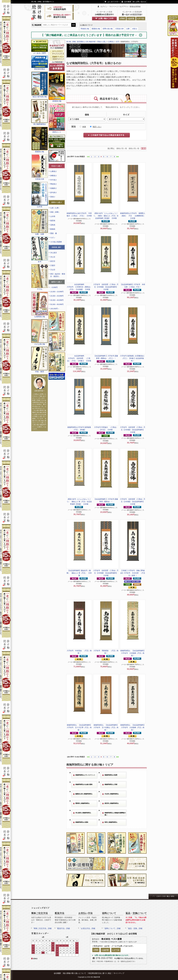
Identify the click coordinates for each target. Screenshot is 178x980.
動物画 (53, 229)
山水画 (53, 216)
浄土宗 (53, 257)
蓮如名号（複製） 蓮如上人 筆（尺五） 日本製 (79, 573)
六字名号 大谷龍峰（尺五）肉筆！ (133, 653)
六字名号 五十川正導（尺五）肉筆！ (79, 727)
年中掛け (54, 180)
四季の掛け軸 (108, 29)
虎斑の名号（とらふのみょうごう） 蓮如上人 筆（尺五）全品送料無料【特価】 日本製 (79, 502)
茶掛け (53, 197)
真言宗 (53, 261)
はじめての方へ (114, 2)
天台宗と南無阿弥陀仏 (112, 794)
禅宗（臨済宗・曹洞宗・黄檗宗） (58, 275)
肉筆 (84, 127)
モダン (53, 238)
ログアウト (124, 7)
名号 (118, 42)
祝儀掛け (54, 188)
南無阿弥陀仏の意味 (82, 822)
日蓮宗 (53, 265)
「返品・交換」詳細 (134, 928)
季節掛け (54, 184)
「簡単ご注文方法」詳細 (42, 928)
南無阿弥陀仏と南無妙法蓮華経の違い (115, 814)
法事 (128, 29)
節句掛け (54, 192)
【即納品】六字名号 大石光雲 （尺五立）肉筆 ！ (133, 573)
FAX (123, 18)
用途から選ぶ (102, 42)
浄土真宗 (54, 253)
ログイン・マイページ (109, 7)
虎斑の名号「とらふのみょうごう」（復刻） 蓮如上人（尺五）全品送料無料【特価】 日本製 (106, 216)
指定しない (97, 127)
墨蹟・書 (54, 233)
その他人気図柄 (56, 242)
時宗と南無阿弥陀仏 (111, 822)
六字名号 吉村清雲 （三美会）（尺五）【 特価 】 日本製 (79, 358)
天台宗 (53, 270)
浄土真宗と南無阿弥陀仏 (83, 813)
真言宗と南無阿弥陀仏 (112, 803)
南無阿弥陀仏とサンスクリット (85, 775)
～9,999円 (54, 287)
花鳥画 (53, 225)
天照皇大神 (119, 29)
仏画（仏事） (55, 208)
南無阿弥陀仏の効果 (111, 775)
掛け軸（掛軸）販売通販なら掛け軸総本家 (81, 42)
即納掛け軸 (85, 29)
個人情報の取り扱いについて (75, 973)
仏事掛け (54, 171)
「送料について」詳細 (112, 928)
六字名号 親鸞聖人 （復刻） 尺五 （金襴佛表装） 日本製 (133, 216)
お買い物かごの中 (106, 18)
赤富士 (135, 29)
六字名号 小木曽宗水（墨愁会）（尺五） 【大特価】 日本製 (79, 287)
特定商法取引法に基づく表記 (100, 973)
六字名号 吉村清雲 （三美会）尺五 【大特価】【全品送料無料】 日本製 (106, 287)
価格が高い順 (134, 148)
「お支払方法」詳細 (87, 928)
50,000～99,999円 (57, 304)
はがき (131, 18)
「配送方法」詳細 (63, 928)
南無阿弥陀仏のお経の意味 (84, 784)
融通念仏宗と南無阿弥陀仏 (84, 794)
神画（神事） (55, 212)
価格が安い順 (122, 148)
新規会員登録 (135, 7)
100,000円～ (55, 309)
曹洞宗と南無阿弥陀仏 (83, 803)
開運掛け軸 (96, 29)
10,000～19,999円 (57, 292)
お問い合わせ (141, 2)
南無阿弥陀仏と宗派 (111, 784)
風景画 (53, 221)
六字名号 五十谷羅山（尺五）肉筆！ (106, 727)
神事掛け (54, 176)
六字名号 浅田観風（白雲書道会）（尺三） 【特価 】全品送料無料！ (133, 358)
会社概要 (128, 2)
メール (141, 18)
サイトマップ (119, 973)
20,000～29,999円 (57, 296)
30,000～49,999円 (57, 300)
